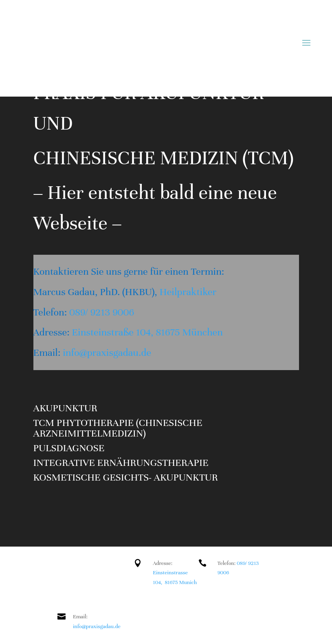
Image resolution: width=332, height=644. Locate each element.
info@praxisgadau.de (107, 353)
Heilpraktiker (187, 292)
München (202, 332)
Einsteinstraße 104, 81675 (127, 332)
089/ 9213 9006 (102, 312)
